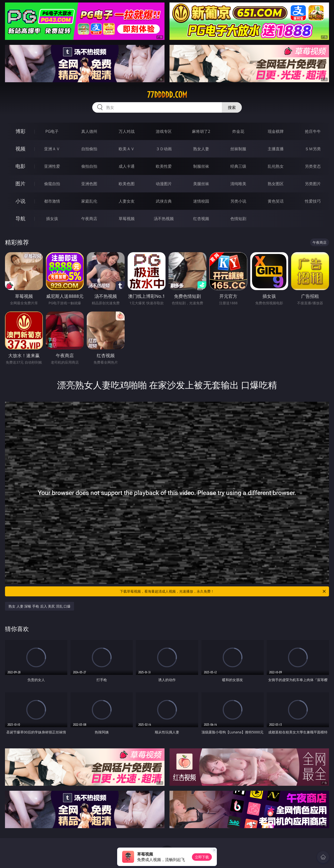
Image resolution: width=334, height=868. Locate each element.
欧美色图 (127, 184)
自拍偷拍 (89, 149)
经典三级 (238, 166)
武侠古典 (164, 201)
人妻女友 (127, 201)
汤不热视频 (164, 219)
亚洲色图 (89, 184)
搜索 (232, 107)
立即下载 (202, 857)
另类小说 (238, 201)
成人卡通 (127, 166)
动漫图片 (164, 184)
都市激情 (52, 201)
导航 (20, 218)
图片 (20, 184)
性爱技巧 (313, 201)
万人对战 (127, 131)
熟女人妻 (201, 149)
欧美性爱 (164, 166)
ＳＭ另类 (313, 149)
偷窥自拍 (52, 184)
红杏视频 (201, 219)
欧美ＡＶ (127, 149)
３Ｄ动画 (164, 149)
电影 (20, 166)
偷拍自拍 (89, 166)
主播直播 (276, 149)
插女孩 (52, 219)
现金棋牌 (276, 131)
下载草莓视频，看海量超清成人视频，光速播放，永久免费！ (223, 591)
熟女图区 (276, 184)
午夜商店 (89, 219)
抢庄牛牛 (313, 131)
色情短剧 (238, 219)
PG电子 (52, 131)
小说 (20, 201)
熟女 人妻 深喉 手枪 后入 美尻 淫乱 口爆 (40, 606)
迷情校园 (201, 201)
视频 (20, 149)
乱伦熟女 (276, 166)
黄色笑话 (276, 201)
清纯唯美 (238, 184)
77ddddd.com (167, 95)
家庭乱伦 (89, 201)
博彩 (20, 131)
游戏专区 (164, 131)
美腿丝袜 (201, 184)
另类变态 (313, 166)
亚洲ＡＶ (52, 149)
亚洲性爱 (52, 166)
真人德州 (89, 131)
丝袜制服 (238, 149)
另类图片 (313, 184)
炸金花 (238, 131)
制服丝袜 (201, 166)
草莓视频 (127, 219)
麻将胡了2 (201, 131)
